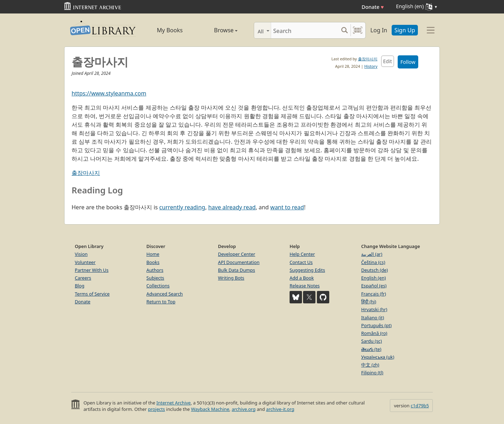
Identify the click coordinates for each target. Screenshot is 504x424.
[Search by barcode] (358, 30)
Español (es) (374, 286)
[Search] (305, 30)
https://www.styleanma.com (109, 93)
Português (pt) (376, 325)
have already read (232, 207)
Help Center (302, 254)
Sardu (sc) (371, 341)
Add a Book (302, 278)
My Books (170, 30)
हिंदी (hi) (369, 302)
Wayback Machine (210, 409)
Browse (218, 30)
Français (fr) (374, 294)
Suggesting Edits (307, 270)
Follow (408, 62)
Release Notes (305, 286)
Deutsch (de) (374, 270)
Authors (155, 270)
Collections (158, 286)
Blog (80, 286)
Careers (83, 278)
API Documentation (239, 262)
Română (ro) (374, 333)
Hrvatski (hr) (374, 309)
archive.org (244, 409)
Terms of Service (92, 294)
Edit (388, 61)
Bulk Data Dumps (237, 270)
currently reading (182, 207)
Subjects (155, 278)
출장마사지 (368, 59)
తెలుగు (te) (371, 349)
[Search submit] (344, 30)
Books (153, 262)
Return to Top (161, 302)
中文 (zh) (370, 365)
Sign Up (405, 30)
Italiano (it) (373, 318)
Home (153, 254)
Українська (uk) (378, 357)
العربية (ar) (372, 254)
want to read (287, 207)
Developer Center (237, 254)
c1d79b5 (420, 406)
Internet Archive (173, 403)
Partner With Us (92, 270)
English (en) (374, 278)
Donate (373, 7)
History (371, 66)
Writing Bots (231, 278)
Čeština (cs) (373, 262)
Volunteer (85, 262)
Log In (379, 30)
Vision (81, 254)
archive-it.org (280, 409)
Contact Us (301, 262)
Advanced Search (165, 294)
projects (156, 409)
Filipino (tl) (372, 373)
